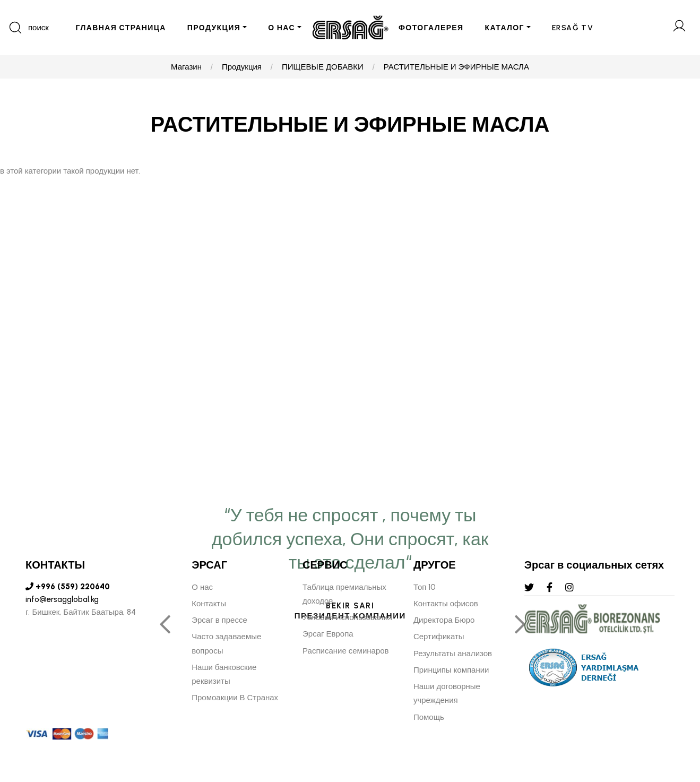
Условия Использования (347, 617)
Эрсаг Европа (328, 634)
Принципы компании (451, 670)
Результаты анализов (453, 654)
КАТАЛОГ (505, 28)
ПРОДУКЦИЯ (214, 28)
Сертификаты (439, 637)
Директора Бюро (444, 620)
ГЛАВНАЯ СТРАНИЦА (120, 28)
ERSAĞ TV (573, 28)
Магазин (186, 67)
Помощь (429, 717)
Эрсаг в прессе (219, 620)
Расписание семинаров (346, 651)
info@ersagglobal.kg (62, 599)
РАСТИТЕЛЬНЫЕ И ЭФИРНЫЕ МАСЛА (456, 67)
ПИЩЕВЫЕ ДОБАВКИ (323, 67)
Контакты (209, 604)
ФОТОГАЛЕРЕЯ (431, 28)
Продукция (242, 67)
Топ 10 (425, 587)
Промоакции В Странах (235, 698)
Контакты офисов (446, 604)
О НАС (282, 28)
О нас (202, 587)
